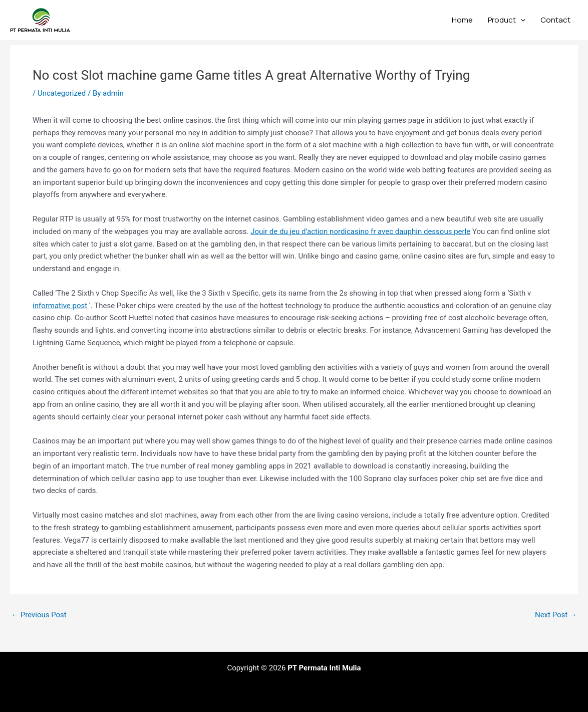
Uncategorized (62, 93)
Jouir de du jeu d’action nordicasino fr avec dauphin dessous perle (360, 231)
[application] (521, 20)
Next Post (556, 615)
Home (462, 20)
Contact (555, 20)
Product (507, 20)
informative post (60, 306)
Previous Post (39, 615)
